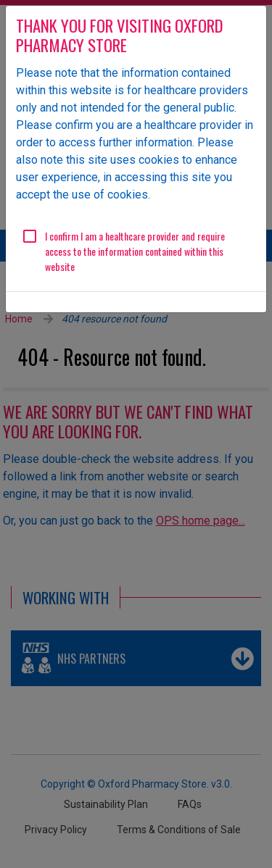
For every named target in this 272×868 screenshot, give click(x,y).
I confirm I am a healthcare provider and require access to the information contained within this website (135, 251)
